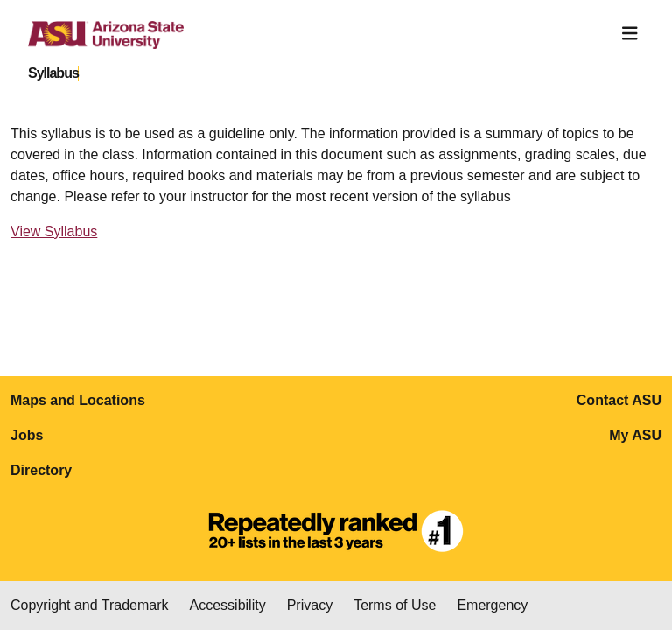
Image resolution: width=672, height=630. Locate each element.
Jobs (27, 435)
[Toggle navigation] (630, 34)
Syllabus (53, 73)
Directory (41, 470)
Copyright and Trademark (90, 605)
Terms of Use (395, 605)
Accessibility (228, 605)
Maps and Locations (78, 400)
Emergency (492, 605)
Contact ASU (619, 400)
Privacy (310, 605)
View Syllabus (54, 231)
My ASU (635, 435)
